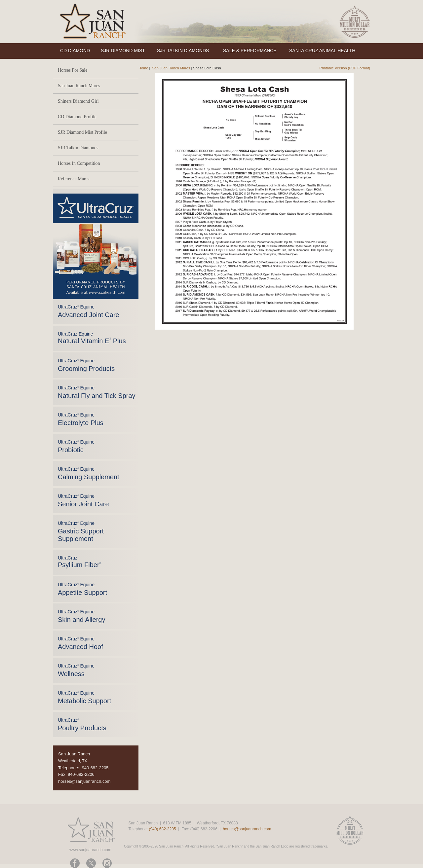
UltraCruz (79, 562)
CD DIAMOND (75, 51)
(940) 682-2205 (162, 829)
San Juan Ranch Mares (79, 86)
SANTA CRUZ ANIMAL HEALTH (322, 51)
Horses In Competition (79, 163)
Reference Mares (74, 179)
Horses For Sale (73, 70)
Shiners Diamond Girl (78, 101)
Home (143, 68)
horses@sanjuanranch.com (84, 781)
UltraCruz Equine (92, 338)
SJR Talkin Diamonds (78, 148)
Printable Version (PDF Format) (345, 68)
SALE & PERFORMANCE (250, 51)
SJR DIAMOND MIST (123, 51)
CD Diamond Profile (77, 117)
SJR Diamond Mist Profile (82, 132)
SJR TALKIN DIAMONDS (183, 51)
